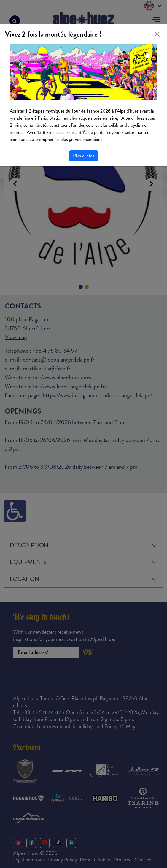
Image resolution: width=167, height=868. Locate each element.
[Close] (157, 34)
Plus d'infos (84, 156)
